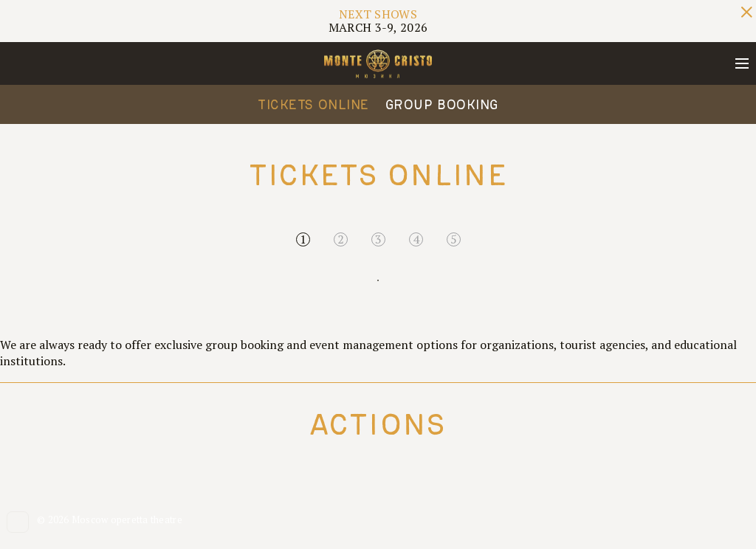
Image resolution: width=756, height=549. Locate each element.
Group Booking (442, 104)
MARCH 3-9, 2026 (378, 21)
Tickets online (313, 104)
